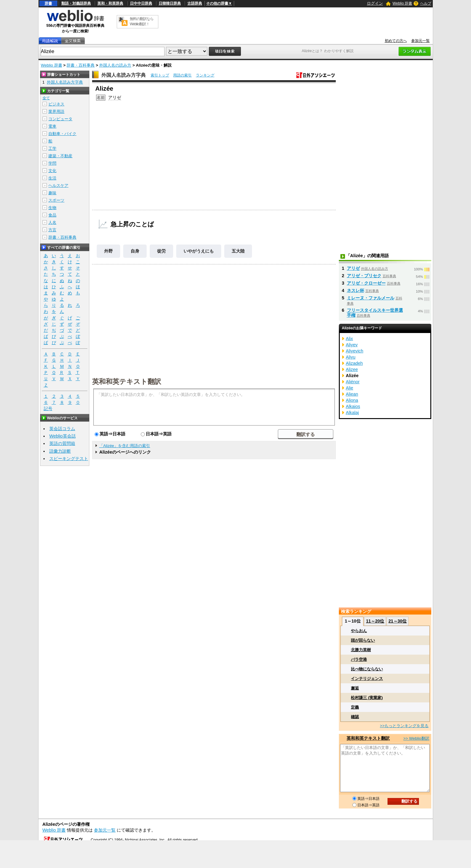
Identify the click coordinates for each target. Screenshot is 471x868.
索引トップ (160, 75)
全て (46, 98)
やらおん (359, 631)
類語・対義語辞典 (76, 3)
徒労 (161, 251)
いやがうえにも (199, 251)
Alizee (352, 369)
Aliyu (351, 357)
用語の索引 (182, 75)
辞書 (48, 3)
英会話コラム (62, 429)
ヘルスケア (58, 185)
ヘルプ (426, 3)
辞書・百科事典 (81, 65)
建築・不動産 (60, 156)
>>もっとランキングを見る (404, 726)
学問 (52, 163)
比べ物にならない (367, 669)
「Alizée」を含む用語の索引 (125, 446)
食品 (52, 215)
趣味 (52, 193)
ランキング (205, 75)
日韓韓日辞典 (170, 3)
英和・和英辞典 (110, 3)
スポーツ (56, 200)
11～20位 (375, 621)
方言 (52, 230)
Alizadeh (354, 363)
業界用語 (56, 111)
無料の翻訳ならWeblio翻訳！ (142, 21)
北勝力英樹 (361, 650)
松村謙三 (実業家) (367, 698)
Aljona (352, 400)
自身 (135, 251)
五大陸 (238, 251)
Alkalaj (352, 413)
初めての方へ (396, 41)
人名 (52, 222)
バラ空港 (359, 659)
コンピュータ (60, 119)
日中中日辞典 (141, 3)
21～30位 (398, 621)
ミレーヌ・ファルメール (371, 298)
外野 (108, 251)
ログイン (375, 3)
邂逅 (355, 688)
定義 (355, 707)
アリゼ (115, 97)
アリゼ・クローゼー (366, 283)
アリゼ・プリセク (364, 276)
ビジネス (56, 104)
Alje (350, 388)
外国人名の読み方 (115, 65)
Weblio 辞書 (402, 3)
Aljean (352, 394)
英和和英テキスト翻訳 (127, 381)
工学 (52, 148)
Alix (349, 339)
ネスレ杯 (355, 290)
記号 (48, 409)
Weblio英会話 (63, 436)
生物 (52, 208)
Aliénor (353, 382)
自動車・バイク (62, 134)
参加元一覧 (420, 41)
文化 (52, 171)
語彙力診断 (60, 451)
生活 (52, 178)
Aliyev (352, 345)
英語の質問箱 (62, 443)
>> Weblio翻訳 (416, 738)
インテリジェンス (367, 679)
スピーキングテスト (69, 459)
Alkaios (353, 406)
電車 (52, 126)
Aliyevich (355, 351)
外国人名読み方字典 (124, 75)
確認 (355, 717)
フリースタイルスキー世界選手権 (375, 313)
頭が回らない (363, 640)
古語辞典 (195, 3)
